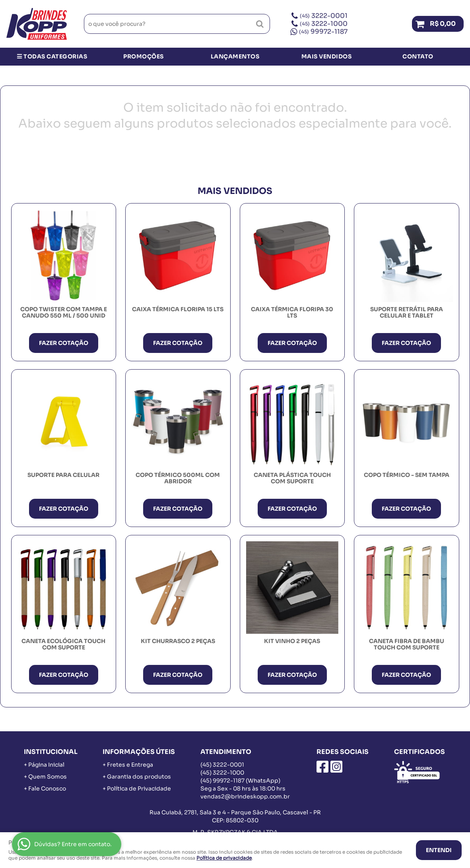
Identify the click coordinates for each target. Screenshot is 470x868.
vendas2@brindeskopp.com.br (245, 796)
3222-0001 (324, 16)
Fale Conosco (47, 789)
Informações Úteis (139, 752)
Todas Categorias (52, 56)
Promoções (144, 56)
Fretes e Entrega (130, 765)
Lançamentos (235, 56)
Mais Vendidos (327, 56)
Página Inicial (46, 765)
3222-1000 (324, 24)
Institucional (51, 752)
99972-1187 (323, 32)
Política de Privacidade (139, 789)
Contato (418, 56)
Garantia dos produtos (139, 777)
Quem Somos (48, 777)
